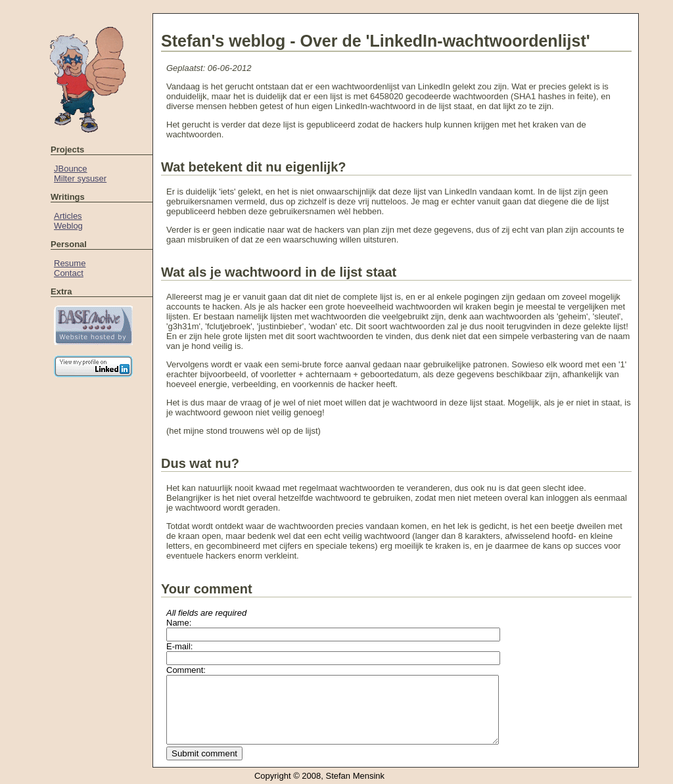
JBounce (71, 169)
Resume (70, 263)
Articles (68, 216)
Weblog (68, 226)
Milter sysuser (80, 178)
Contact (69, 273)
